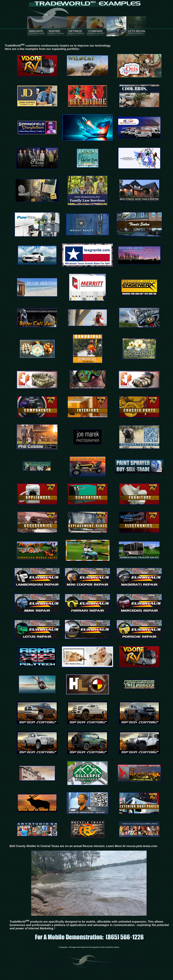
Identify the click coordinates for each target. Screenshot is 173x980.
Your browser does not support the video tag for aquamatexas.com (89, 883)
